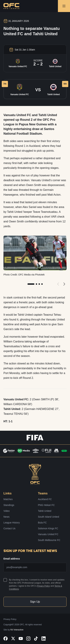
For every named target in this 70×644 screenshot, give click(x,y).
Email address (12, 559)
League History (12, 523)
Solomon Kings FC (48, 528)
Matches (8, 499)
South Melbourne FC (49, 540)
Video (7, 511)
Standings (9, 505)
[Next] (64, 284)
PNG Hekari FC (46, 505)
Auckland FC (45, 499)
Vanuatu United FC (48, 534)
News (6, 517)
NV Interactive (17, 630)
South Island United (49, 517)
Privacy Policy (43, 586)
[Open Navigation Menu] (64, 6)
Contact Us (9, 528)
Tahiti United (45, 511)
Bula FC (42, 523)
